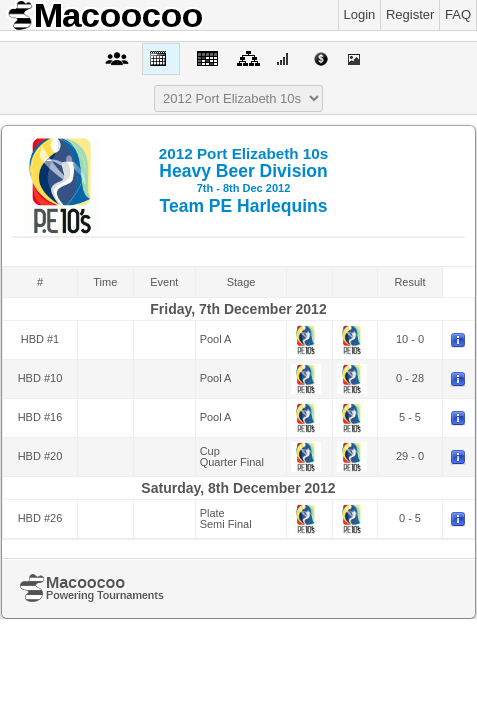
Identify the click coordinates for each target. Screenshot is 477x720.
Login (360, 14)
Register (410, 14)
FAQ (458, 14)
